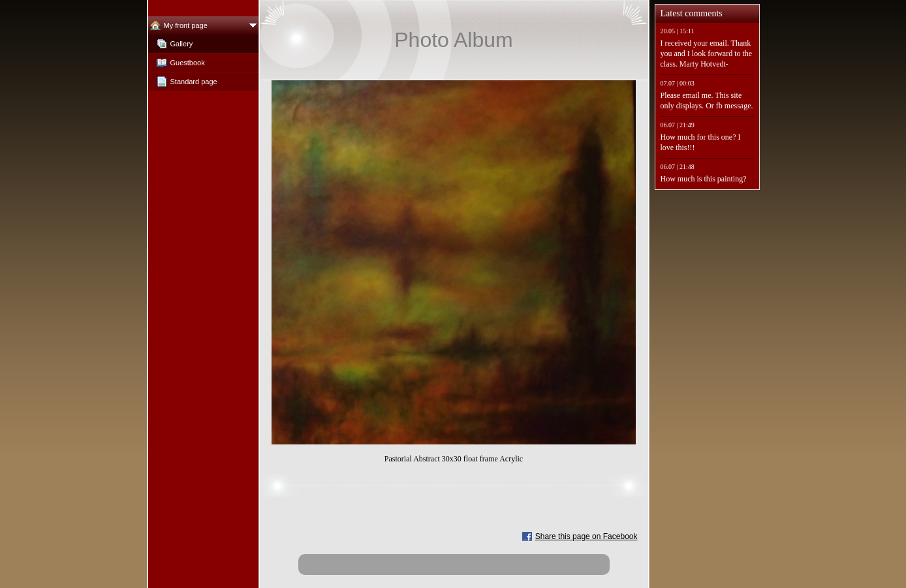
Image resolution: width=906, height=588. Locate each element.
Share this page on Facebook (586, 536)
